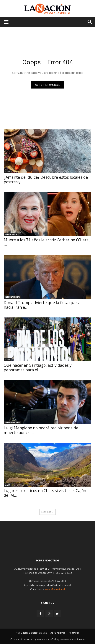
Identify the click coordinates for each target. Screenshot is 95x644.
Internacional (12, 297)
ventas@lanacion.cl (55, 589)
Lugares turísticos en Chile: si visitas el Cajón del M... (45, 493)
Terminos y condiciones (32, 633)
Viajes (8, 172)
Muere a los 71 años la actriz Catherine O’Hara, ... (47, 242)
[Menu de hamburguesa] (6, 22)
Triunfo (74, 633)
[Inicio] (47, 547)
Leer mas (47, 512)
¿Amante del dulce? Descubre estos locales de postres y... (46, 180)
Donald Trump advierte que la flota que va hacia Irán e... (43, 305)
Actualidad (58, 633)
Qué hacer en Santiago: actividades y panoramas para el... (38, 368)
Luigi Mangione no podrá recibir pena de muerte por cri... (41, 430)
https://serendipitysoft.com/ (70, 639)
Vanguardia (11, 234)
